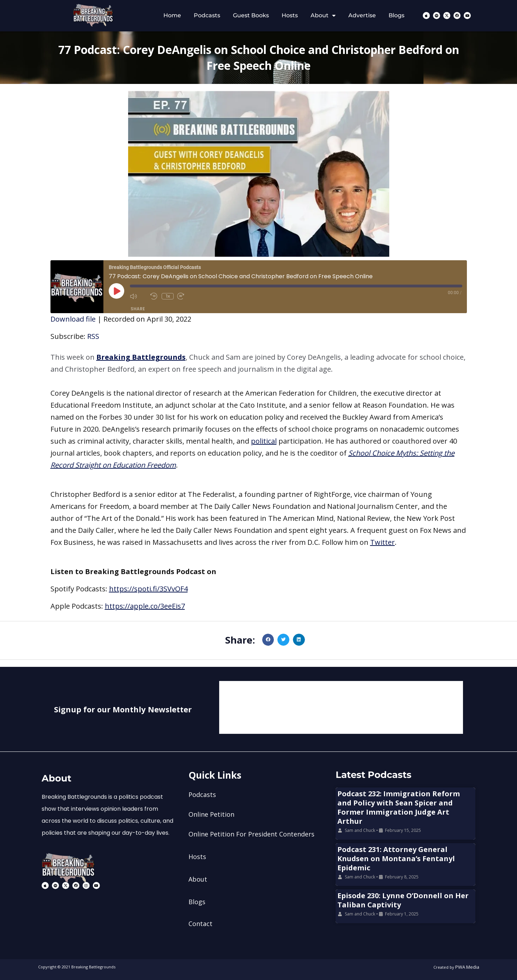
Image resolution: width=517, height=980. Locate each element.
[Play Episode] (116, 291)
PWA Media (469, 967)
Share (138, 309)
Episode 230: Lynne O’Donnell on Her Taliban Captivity (403, 900)
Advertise (362, 15)
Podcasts (207, 15)
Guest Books (251, 15)
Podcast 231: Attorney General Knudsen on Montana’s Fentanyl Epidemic (396, 859)
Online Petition (211, 814)
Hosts (290, 15)
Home (172, 15)
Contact (200, 924)
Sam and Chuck (360, 830)
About (323, 16)
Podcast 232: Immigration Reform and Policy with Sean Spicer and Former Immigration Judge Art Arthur (399, 807)
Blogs (396, 15)
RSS (93, 336)
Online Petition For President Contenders (251, 834)
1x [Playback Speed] (168, 296)
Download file (73, 319)
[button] (259, 363)
